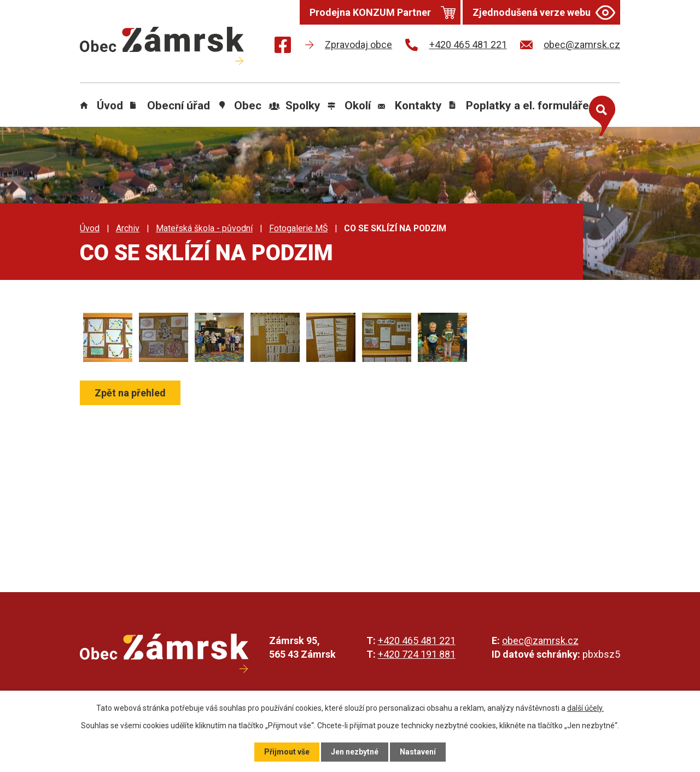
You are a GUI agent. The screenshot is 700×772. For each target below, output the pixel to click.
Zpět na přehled (130, 393)
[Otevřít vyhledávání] (599, 114)
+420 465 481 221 (417, 641)
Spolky (303, 106)
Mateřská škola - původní (204, 228)
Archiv (128, 228)
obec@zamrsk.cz (540, 641)
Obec (248, 106)
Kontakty (418, 106)
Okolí (358, 106)
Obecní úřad (179, 106)
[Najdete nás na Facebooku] (283, 47)
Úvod (110, 106)
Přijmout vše (287, 752)
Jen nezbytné (355, 752)
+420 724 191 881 (417, 654)
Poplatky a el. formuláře (527, 106)
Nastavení (418, 752)
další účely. (585, 708)
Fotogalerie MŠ (298, 228)
